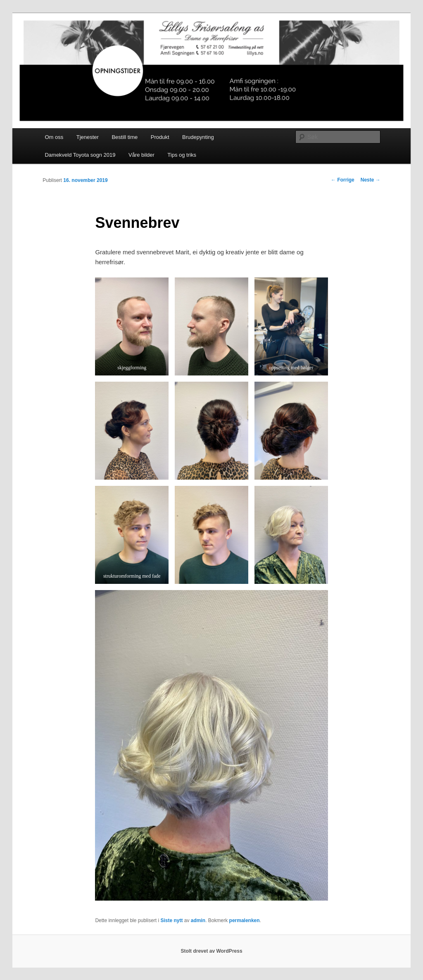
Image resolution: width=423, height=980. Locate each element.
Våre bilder (141, 155)
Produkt (160, 137)
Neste (371, 180)
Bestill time (125, 137)
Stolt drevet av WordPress (211, 951)
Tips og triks (182, 155)
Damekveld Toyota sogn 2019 (80, 155)
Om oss (54, 137)
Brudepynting (198, 137)
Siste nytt (171, 920)
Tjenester (88, 137)
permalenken (245, 920)
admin (198, 920)
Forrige (343, 180)
